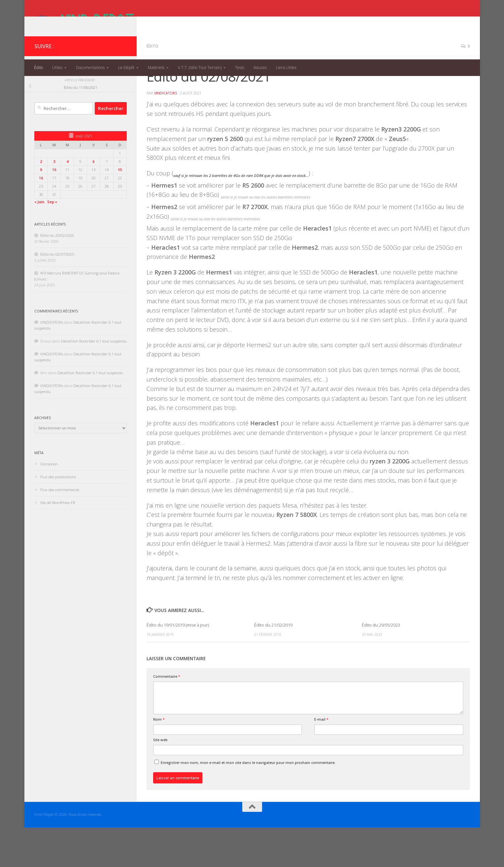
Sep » (52, 241)
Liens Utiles (286, 68)
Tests (240, 68)
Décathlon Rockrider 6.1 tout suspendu (94, 381)
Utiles (57, 68)
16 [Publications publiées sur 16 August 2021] (41, 217)
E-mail (321, 759)
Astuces (260, 68)
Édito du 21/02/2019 (273, 665)
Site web (160, 779)
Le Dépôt (126, 68)
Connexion (49, 504)
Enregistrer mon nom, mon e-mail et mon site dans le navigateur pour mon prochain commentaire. (248, 802)
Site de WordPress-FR (58, 542)
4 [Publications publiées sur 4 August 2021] (67, 201)
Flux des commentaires (60, 529)
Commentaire (167, 716)
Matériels (156, 68)
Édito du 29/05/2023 (381, 665)
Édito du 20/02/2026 (57, 275)
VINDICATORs (166, 133)
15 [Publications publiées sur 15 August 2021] (120, 209)
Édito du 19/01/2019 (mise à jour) (178, 665)
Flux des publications (58, 516)
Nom (159, 759)
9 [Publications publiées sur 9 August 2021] (41, 209)
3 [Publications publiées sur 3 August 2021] (54, 201)
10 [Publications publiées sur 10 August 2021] (54, 209)
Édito (38, 68)
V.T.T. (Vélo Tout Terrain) (200, 68)
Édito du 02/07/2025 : (58, 294)
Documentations (90, 68)
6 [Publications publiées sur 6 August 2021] (93, 201)
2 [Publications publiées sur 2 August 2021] (41, 201)
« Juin (39, 241)
